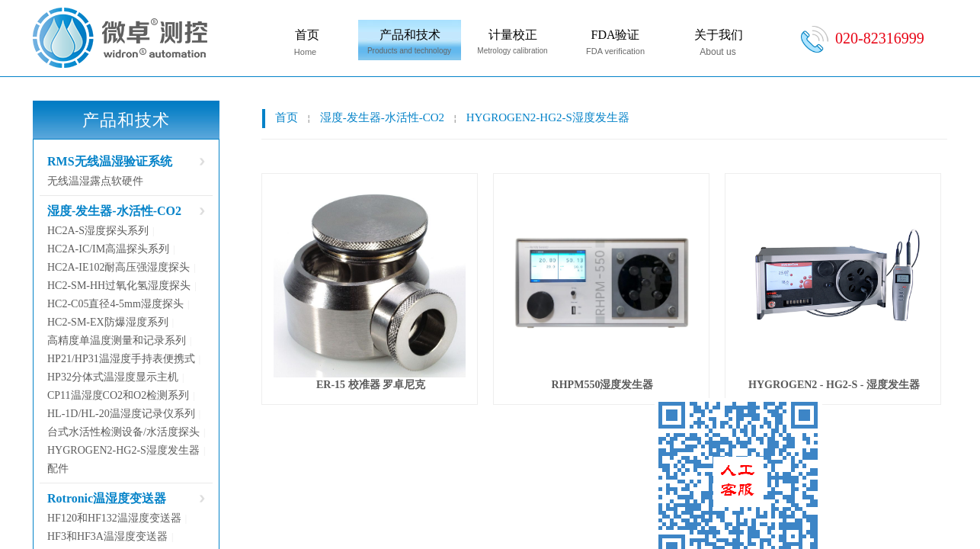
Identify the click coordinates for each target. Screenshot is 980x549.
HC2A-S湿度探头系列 (98, 231)
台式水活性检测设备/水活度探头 (123, 432)
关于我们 (719, 35)
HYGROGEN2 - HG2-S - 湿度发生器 (834, 385)
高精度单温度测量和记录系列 (117, 340)
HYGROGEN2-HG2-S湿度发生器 (548, 117)
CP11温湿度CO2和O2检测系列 (118, 395)
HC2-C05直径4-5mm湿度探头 (115, 304)
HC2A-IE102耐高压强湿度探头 (118, 267)
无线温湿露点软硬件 (95, 181)
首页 (307, 35)
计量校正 (513, 35)
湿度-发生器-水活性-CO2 (382, 117)
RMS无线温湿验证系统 (110, 161)
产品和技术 (410, 35)
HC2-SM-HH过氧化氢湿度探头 (119, 286)
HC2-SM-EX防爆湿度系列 (108, 322)
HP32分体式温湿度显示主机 (113, 377)
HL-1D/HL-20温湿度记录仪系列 (121, 414)
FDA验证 (615, 35)
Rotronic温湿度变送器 (107, 498)
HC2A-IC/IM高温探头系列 (108, 249)
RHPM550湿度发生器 (603, 385)
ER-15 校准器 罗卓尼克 (371, 385)
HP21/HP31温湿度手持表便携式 (121, 359)
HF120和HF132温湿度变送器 (114, 518)
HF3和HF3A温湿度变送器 (107, 536)
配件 (58, 469)
